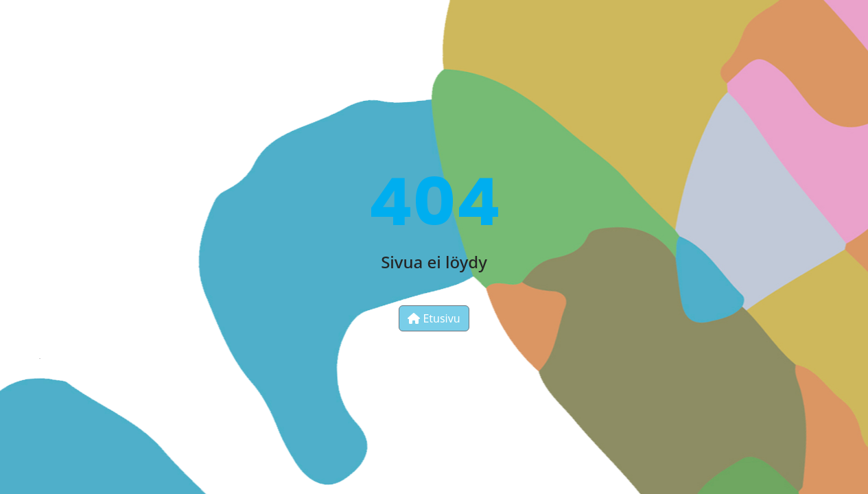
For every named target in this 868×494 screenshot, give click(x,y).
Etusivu (434, 318)
